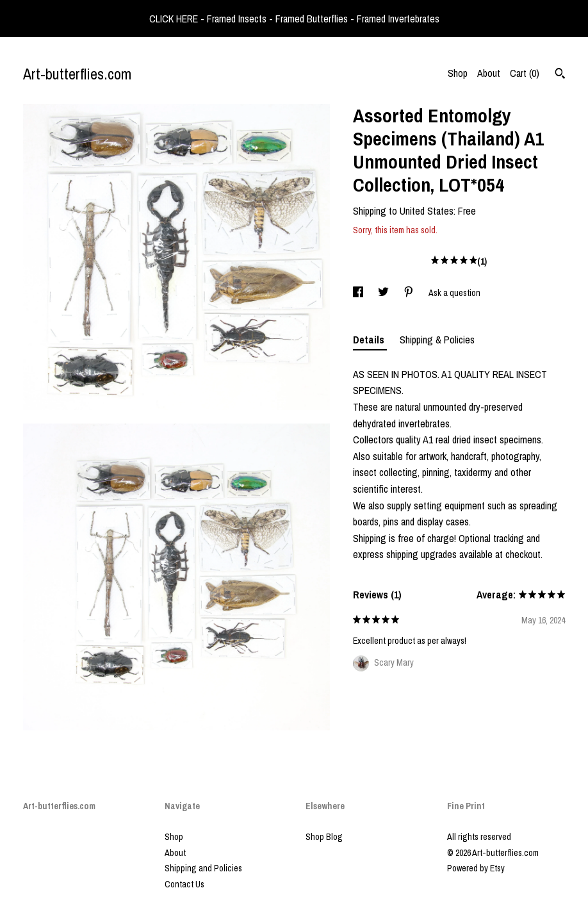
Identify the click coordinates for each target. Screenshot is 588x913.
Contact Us (184, 884)
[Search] (560, 75)
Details (370, 340)
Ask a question (454, 293)
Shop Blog (324, 837)
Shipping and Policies (203, 868)
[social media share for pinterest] (410, 293)
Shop (458, 73)
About (489, 73)
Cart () (525, 73)
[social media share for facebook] (359, 293)
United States (427, 211)
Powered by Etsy (476, 868)
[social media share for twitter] (384, 293)
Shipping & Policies (437, 340)
